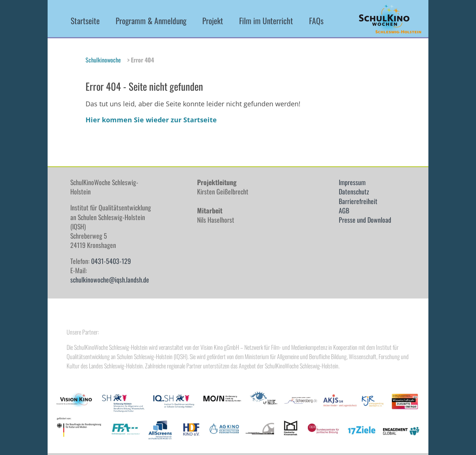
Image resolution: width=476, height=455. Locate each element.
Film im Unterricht (266, 21)
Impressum (352, 182)
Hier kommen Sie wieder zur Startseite (151, 120)
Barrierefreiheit (358, 201)
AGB (344, 210)
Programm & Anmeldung (151, 21)
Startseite (85, 21)
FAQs (316, 21)
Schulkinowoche (103, 60)
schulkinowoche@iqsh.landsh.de (110, 280)
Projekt (213, 21)
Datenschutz (354, 191)
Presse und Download (365, 220)
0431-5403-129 (111, 261)
